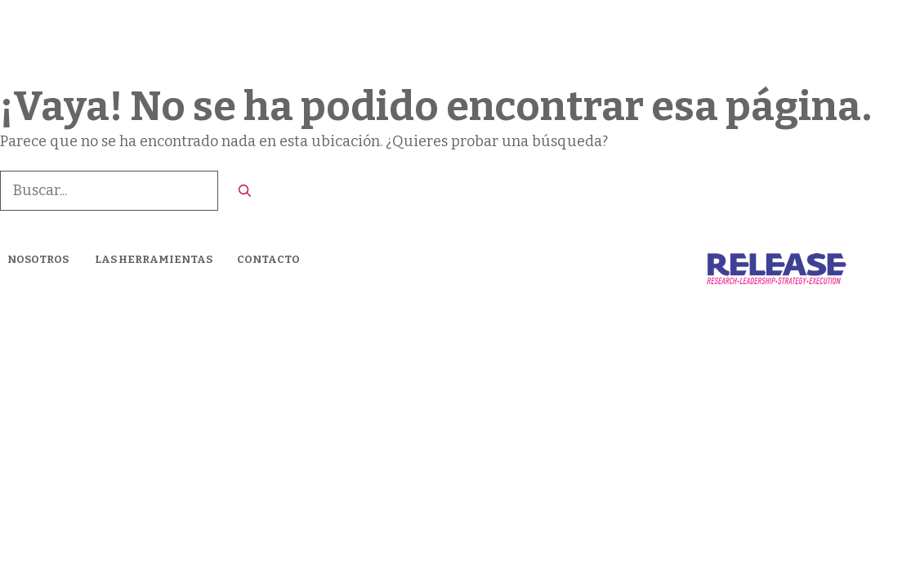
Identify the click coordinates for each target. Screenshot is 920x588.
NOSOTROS (38, 259)
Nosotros (591, 41)
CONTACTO (837, 41)
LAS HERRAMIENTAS (711, 41)
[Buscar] (245, 192)
